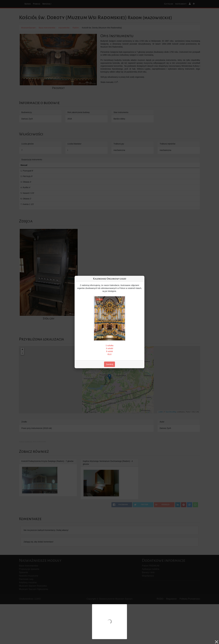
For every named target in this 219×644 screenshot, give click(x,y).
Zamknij (110, 364)
